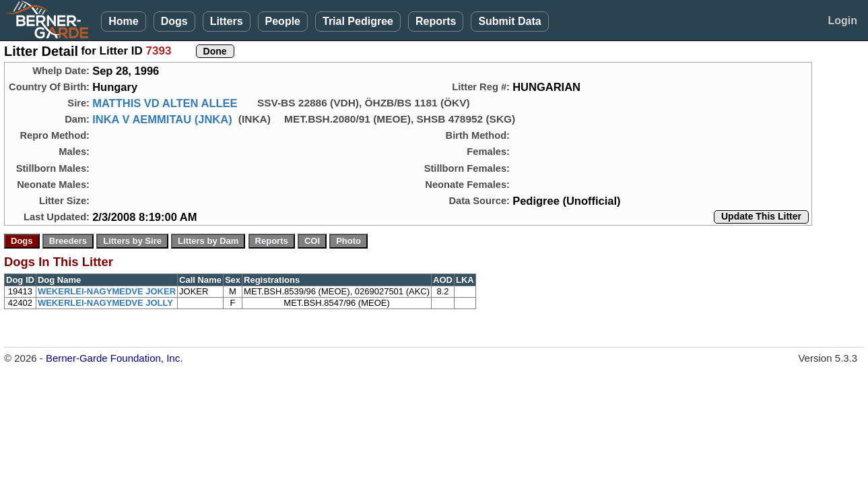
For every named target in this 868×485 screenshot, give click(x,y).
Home (123, 21)
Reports (436, 21)
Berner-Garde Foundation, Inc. (114, 358)
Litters (227, 21)
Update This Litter (761, 216)
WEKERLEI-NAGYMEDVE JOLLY (105, 303)
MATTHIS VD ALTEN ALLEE (165, 103)
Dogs (174, 21)
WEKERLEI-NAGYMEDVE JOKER (107, 291)
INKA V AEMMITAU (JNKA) (162, 119)
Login (842, 21)
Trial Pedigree (358, 21)
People (283, 21)
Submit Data (509, 21)
